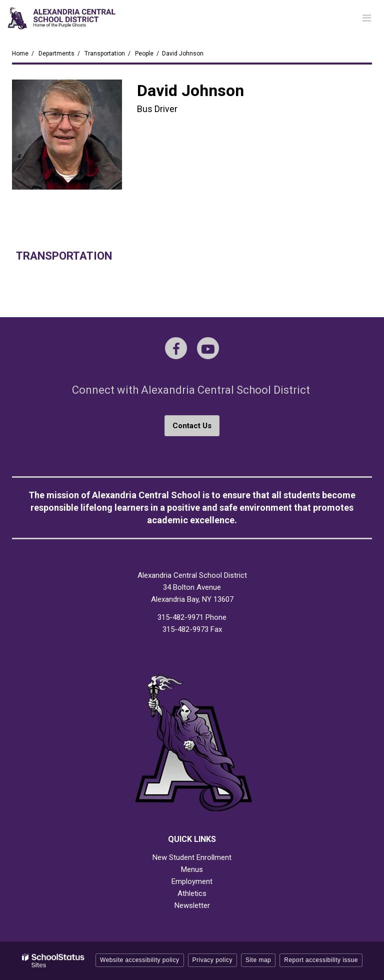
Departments (56, 54)
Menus (192, 869)
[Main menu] (366, 18)
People (144, 54)
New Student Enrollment (192, 857)
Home (20, 54)
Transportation (105, 54)
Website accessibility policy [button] (140, 960)
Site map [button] (258, 960)
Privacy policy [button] (212, 960)
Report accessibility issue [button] (321, 960)
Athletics (192, 893)
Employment (192, 881)
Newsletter (192, 905)
